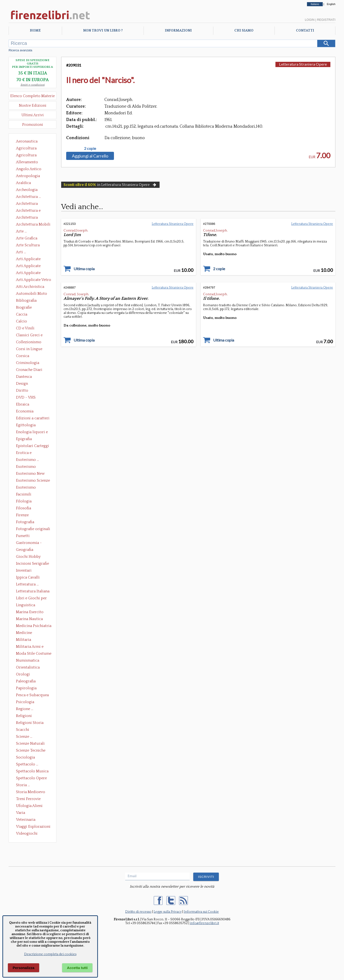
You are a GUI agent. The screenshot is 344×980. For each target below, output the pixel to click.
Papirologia (26, 688)
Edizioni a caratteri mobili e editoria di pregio (33, 419)
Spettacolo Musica (32, 771)
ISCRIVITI (206, 877)
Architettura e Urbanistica (28, 211)
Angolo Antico (29, 169)
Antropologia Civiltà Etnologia (31, 176)
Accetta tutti (77, 968)
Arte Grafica (27, 238)
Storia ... (23, 785)
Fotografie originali (33, 529)
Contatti (305, 31)
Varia (21, 813)
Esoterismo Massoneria (26, 467)
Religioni (24, 716)
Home (35, 31)
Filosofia (24, 508)
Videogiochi (27, 833)
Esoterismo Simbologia (26, 488)
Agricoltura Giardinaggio (28, 156)
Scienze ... (24, 737)
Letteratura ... (27, 584)
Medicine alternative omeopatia (25, 633)
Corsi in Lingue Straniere (29, 349)
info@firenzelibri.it (204, 923)
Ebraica (23, 404)
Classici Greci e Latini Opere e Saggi (33, 336)
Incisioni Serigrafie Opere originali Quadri (32, 564)
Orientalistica (28, 667)
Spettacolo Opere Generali (31, 779)
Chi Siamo (244, 31)
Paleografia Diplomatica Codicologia (27, 682)
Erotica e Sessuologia (27, 453)
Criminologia (28, 363)
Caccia (22, 314)
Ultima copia (84, 269)
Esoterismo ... (27, 460)
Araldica (23, 183)
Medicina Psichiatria (34, 626)
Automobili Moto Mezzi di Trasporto (33, 294)
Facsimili (24, 494)
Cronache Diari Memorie (29, 370)
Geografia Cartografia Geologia (26, 550)
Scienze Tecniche (31, 750)
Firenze (22, 515)
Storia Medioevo (31, 792)
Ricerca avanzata (20, 50)
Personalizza (24, 968)
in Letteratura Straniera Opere (110, 185)
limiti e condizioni (33, 85)
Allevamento (27, 162)
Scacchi (23, 730)
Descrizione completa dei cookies (50, 954)
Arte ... (21, 231)
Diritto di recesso (138, 912)
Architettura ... (28, 197)
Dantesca (24, 377)
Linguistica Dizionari (26, 606)
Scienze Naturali (30, 743)
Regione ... (25, 709)
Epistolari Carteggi (32, 446)
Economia (25, 411)
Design (22, 384)
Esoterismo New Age (30, 474)
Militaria (24, 640)
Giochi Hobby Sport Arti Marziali (32, 557)
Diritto (22, 390)
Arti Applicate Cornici (28, 266)
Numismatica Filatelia (28, 661)
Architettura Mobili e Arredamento (33, 225)
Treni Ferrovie (28, 799)
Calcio (21, 321)
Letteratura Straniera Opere (303, 64)
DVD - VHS (26, 397)
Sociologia (25, 757)
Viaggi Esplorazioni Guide (33, 827)
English (331, 4)
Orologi (23, 674)
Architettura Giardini (27, 218)
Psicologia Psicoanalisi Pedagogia (26, 702)
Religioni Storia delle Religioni (30, 723)
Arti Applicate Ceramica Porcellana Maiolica (33, 259)
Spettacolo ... (27, 764)
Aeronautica (27, 141)
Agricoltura (26, 148)
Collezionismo (29, 342)
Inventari (24, 570)
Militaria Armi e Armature (30, 647)
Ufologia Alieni (29, 806)
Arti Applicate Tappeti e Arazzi (30, 273)
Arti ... (21, 252)
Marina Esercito (30, 612)
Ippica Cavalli (28, 577)
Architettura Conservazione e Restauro (30, 204)
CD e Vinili (25, 328)
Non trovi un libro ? (103, 31)
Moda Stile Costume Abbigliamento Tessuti (34, 654)
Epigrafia (24, 439)
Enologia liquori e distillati (32, 432)
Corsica (23, 356)
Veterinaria (26, 820)
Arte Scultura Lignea (28, 246)
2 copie (90, 148)
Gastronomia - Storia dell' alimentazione (29, 543)
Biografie (24, 307)
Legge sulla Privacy (168, 912)
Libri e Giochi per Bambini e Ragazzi (32, 599)
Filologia (24, 501)
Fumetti (23, 536)
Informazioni (178, 31)
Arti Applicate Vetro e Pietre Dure (34, 280)
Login (310, 20)
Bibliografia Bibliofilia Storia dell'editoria (30, 301)
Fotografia (25, 522)
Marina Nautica (29, 619)
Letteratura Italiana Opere (33, 592)
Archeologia (27, 190)
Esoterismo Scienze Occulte (33, 481)
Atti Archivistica (30, 287)
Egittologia (26, 425)
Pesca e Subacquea (32, 695)
